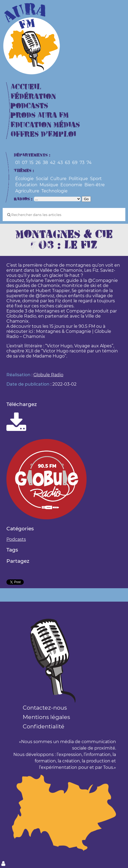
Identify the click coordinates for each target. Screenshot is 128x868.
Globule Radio (48, 375)
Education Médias (45, 125)
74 (89, 163)
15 (31, 163)
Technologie (55, 191)
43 (60, 163)
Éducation (26, 185)
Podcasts (29, 106)
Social (42, 179)
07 (25, 163)
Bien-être (95, 185)
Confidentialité (44, 726)
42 (53, 163)
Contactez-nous (45, 708)
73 (82, 163)
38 (45, 163)
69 (75, 163)
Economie (71, 185)
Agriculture (27, 191)
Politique (78, 179)
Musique (49, 185)
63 (67, 163)
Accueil (26, 87)
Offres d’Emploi (43, 134)
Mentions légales (46, 717)
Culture (58, 179)
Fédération (33, 97)
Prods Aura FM (40, 115)
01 (18, 163)
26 (38, 163)
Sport (96, 179)
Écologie (24, 179)
